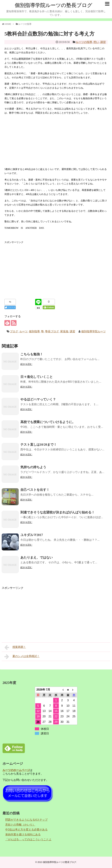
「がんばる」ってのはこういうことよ (28, 839)
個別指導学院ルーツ (93, 331)
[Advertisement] (56, 141)
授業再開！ (15, 647)
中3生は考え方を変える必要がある (26, 830)
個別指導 (34, 331)
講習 (103, 42)
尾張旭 (64, 331)
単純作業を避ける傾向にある (23, 834)
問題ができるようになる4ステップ (26, 820)
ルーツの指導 (84, 42)
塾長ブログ (52, 331)
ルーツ (23, 331)
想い (96, 42)
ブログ (14, 331)
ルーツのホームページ (16, 770)
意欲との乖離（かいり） (20, 825)
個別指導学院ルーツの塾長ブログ (54, 5)
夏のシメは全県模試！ (22, 657)
